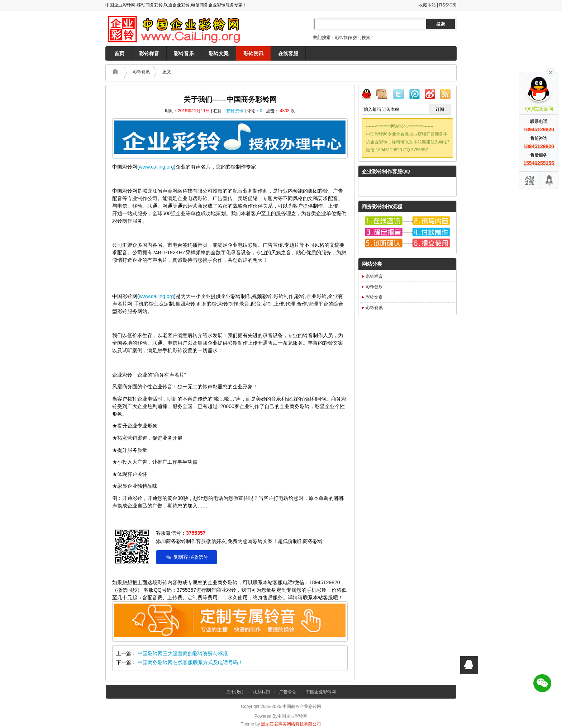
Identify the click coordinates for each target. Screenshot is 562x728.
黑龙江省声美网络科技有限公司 (291, 724)
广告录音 (288, 692)
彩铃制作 (343, 38)
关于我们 (235, 692)
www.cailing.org (156, 167)
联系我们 (261, 692)
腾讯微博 (415, 95)
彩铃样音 (149, 53)
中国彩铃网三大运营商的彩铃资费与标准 (183, 653)
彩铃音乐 (184, 53)
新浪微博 (430, 95)
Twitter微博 (400, 95)
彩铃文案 (219, 53)
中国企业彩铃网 (321, 692)
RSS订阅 (448, 5)
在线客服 (288, 53)
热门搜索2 (363, 38)
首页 (119, 53)
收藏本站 (427, 5)
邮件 (385, 95)
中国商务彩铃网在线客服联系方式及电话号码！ (190, 662)
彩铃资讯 (253, 53)
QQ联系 (370, 95)
